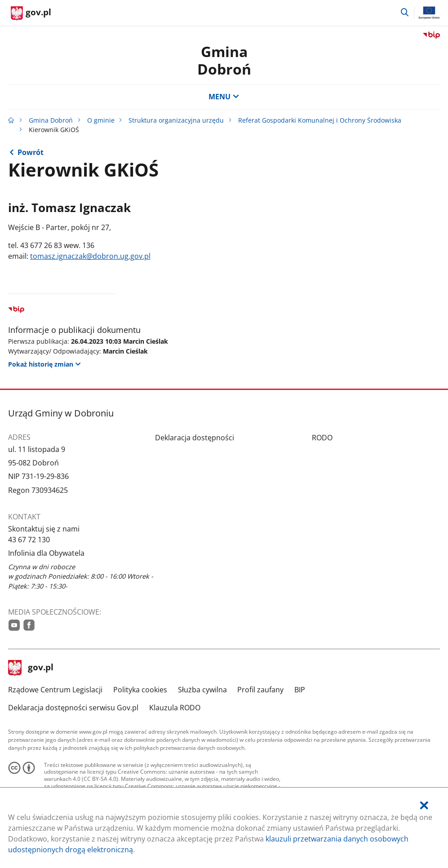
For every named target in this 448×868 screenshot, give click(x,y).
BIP (300, 690)
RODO (322, 438)
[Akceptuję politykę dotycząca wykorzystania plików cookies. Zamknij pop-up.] (424, 806)
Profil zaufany (260, 690)
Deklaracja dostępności (195, 438)
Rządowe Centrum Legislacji (55, 690)
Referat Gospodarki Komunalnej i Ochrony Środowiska (320, 120)
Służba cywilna (202, 690)
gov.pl (31, 668)
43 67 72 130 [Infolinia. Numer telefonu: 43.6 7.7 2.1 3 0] (29, 540)
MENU (224, 97)
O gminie (101, 120)
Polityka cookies (140, 690)
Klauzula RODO (175, 708)
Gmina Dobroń (224, 60)
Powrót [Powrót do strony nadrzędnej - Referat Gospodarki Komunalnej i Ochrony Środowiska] (31, 152)
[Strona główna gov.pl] (31, 13)
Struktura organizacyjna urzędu (176, 120)
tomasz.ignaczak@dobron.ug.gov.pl (90, 256)
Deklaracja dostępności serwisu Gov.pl (73, 708)
